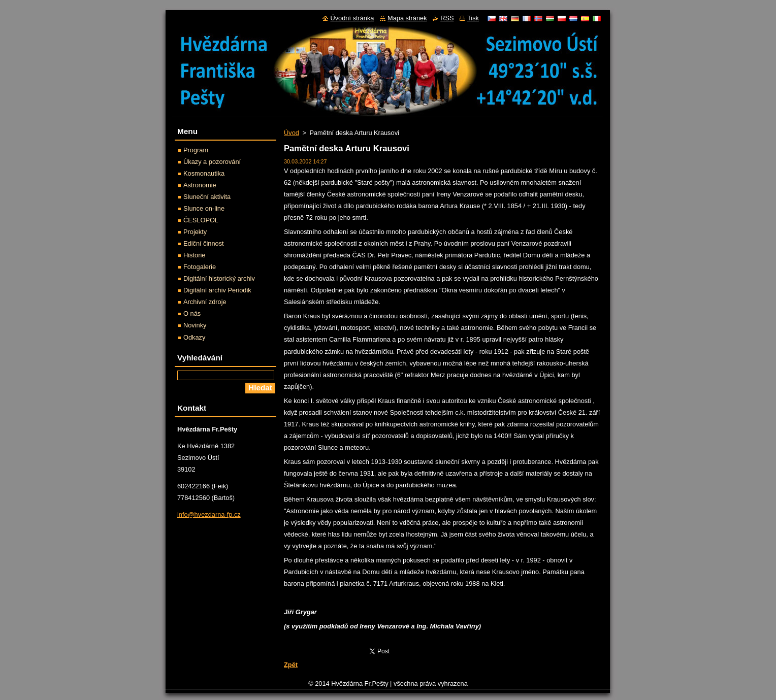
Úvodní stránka (352, 18)
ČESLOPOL (201, 220)
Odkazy (194, 337)
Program (196, 150)
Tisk (473, 18)
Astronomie (200, 185)
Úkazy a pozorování (212, 162)
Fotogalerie (200, 267)
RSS (447, 18)
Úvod (292, 133)
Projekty (195, 232)
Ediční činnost (204, 243)
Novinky (195, 325)
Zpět (291, 665)
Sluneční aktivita (207, 197)
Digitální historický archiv (219, 278)
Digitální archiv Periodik (217, 290)
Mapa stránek (407, 18)
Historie (194, 255)
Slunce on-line (204, 208)
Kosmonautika (204, 173)
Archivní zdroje (205, 302)
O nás (192, 313)
